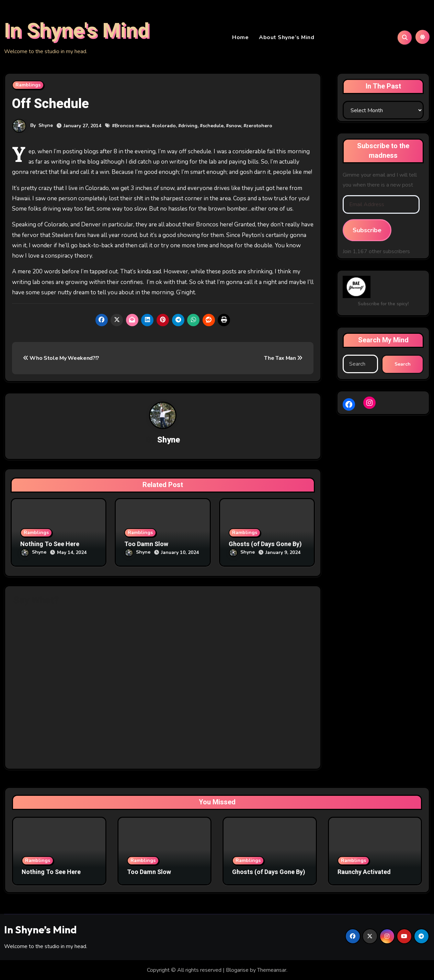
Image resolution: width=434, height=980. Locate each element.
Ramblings (28, 86)
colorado (165, 126)
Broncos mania (132, 126)
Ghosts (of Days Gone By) (265, 545)
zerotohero (259, 126)
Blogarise (237, 970)
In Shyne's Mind (77, 31)
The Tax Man (283, 359)
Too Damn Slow (146, 545)
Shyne (46, 126)
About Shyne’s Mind (287, 38)
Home (240, 38)
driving (189, 126)
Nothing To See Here (50, 545)
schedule (213, 126)
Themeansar (272, 970)
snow (235, 126)
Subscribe (367, 231)
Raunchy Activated (364, 872)
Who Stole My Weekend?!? (61, 359)
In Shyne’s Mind (40, 930)
